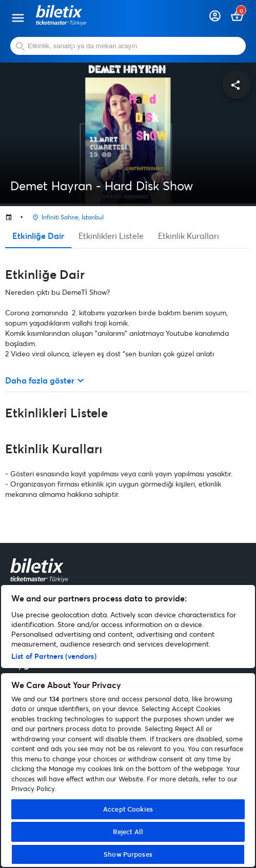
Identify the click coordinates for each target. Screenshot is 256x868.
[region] (128, 726)
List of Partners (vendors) (54, 656)
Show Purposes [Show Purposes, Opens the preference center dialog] (128, 854)
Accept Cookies (128, 809)
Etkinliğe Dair (38, 236)
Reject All (128, 832)
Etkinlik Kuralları (189, 236)
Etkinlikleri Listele (111, 236)
